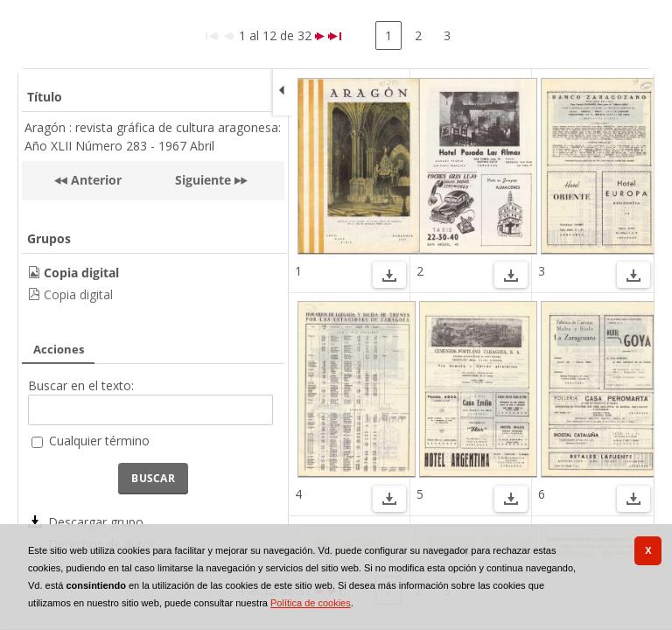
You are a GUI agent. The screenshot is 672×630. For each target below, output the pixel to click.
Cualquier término (99, 441)
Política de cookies (311, 603)
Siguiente (203, 180)
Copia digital (78, 294)
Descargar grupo (96, 522)
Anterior (94, 180)
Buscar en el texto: (81, 385)
